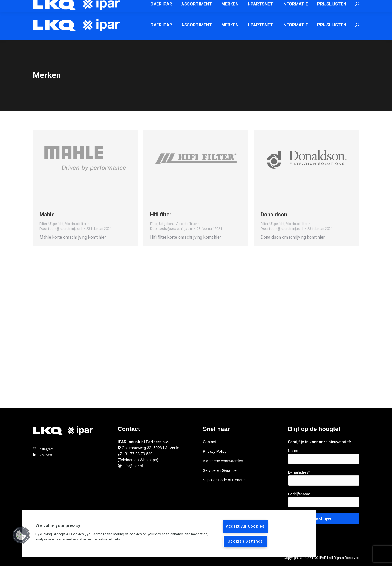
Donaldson (274, 215)
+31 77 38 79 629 (137, 454)
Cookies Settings (245, 541)
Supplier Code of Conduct (225, 480)
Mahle (47, 215)
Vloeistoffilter (76, 224)
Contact (209, 442)
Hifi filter (161, 215)
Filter (43, 224)
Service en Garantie (220, 470)
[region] (169, 534)
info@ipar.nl (242, 5)
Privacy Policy (215, 451)
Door (61, 229)
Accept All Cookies (245, 526)
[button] (21, 535)
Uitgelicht (56, 224)
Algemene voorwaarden (223, 461)
